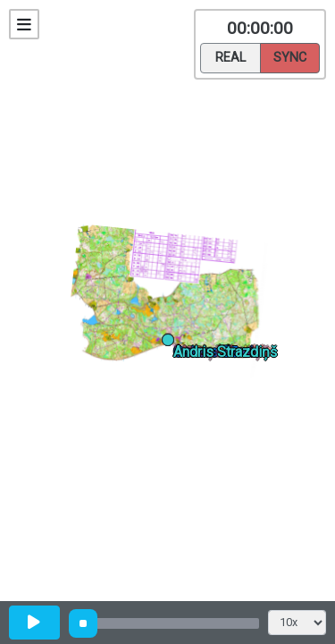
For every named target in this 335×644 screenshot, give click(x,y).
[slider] (83, 623)
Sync (290, 56)
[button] (171, 343)
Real (230, 56)
